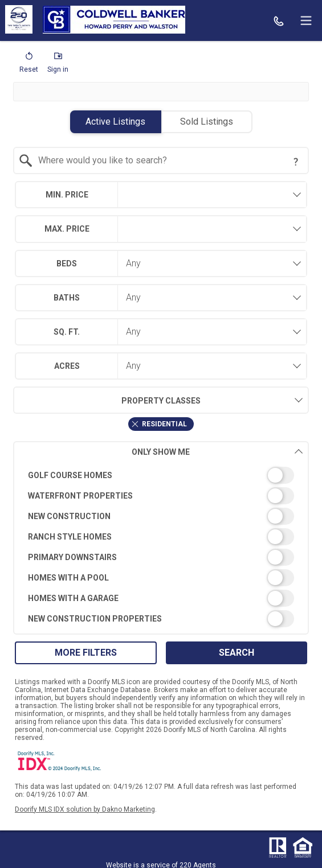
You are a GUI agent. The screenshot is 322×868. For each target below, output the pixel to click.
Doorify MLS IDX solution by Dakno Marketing (85, 809)
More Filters (86, 653)
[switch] (161, 475)
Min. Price (67, 195)
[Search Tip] (296, 162)
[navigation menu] (306, 20)
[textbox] (168, 161)
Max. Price (67, 229)
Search (237, 653)
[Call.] (279, 20)
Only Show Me (217, 452)
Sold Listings (207, 122)
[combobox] (161, 161)
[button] (29, 65)
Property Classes (107, 400)
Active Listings (115, 122)
